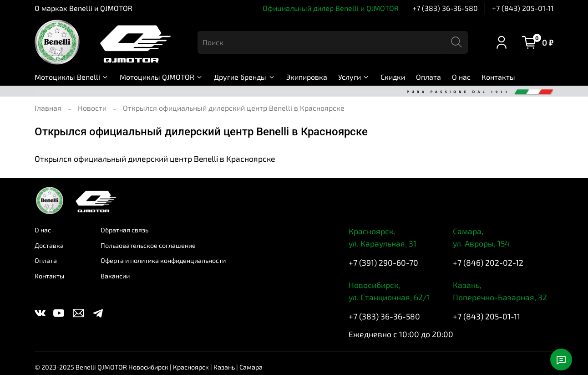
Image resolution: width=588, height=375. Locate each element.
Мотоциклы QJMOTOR (161, 77)
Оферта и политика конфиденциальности (163, 260)
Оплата (428, 77)
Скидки (393, 77)
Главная (48, 108)
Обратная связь (124, 230)
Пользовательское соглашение (148, 245)
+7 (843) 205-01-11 (523, 8)
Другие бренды (244, 77)
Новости (92, 108)
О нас (461, 77)
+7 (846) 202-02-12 (488, 262)
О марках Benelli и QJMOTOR (84, 8)
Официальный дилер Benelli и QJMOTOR (331, 8)
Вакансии (115, 276)
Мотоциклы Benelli (72, 77)
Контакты (498, 77)
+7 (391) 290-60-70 (383, 262)
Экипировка (307, 77)
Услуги (354, 77)
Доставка (49, 245)
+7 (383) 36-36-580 (445, 8)
